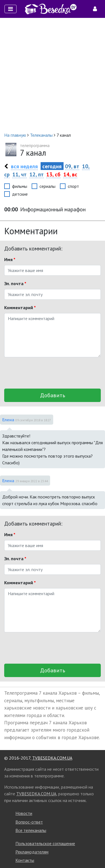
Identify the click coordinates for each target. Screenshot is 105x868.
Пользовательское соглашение (45, 843)
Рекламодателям (32, 852)
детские (20, 194)
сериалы (47, 186)
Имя (10, 259)
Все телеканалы (31, 830)
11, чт (19, 174)
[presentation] (47, 373)
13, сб (53, 174)
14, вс (70, 174)
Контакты (25, 860)
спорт (73, 186)
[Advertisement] (53, 75)
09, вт (72, 166)
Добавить (53, 395)
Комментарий (20, 308)
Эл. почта (15, 283)
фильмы (20, 186)
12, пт (37, 174)
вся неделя (24, 166)
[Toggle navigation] (11, 9)
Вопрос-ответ (29, 822)
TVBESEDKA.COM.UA (52, 758)
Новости (24, 813)
